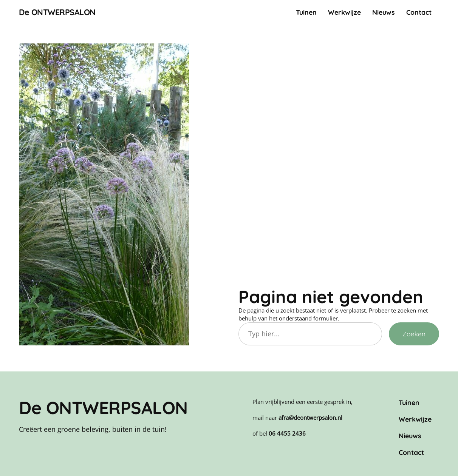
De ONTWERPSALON (57, 12)
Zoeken (414, 334)
